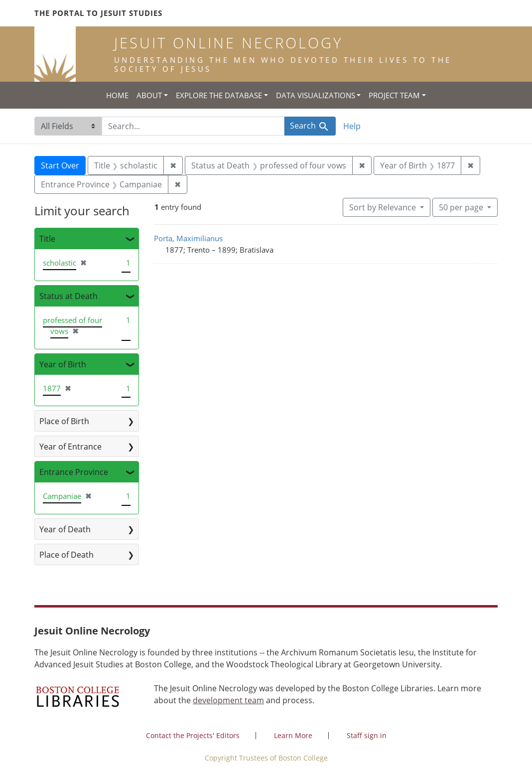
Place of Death (66, 555)
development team (228, 700)
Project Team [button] (394, 95)
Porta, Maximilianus (188, 238)
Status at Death (68, 296)
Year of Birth (63, 364)
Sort (384, 207)
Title (47, 239)
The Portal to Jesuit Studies (98, 13)
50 (462, 207)
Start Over (60, 165)
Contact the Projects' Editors (193, 735)
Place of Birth (64, 421)
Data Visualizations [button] (316, 95)
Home (117, 95)
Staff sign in (367, 735)
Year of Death (65, 529)
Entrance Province (74, 472)
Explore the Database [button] (219, 95)
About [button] (149, 95)
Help (352, 126)
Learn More (293, 735)
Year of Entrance (70, 447)
